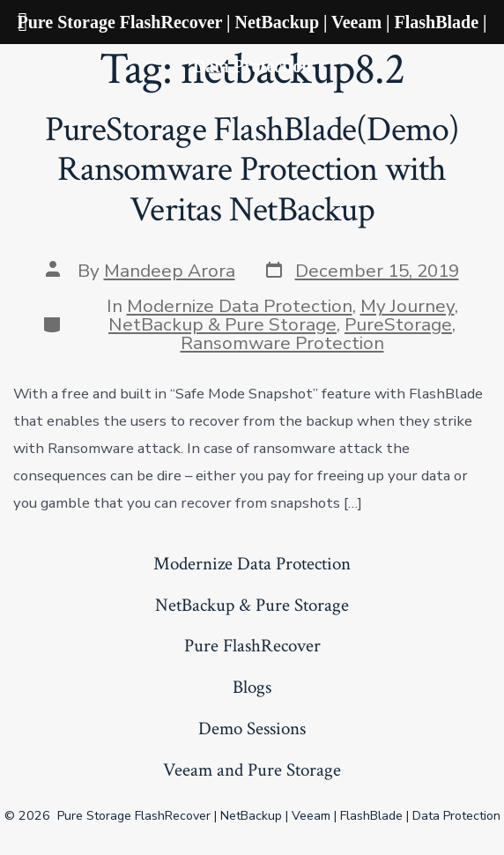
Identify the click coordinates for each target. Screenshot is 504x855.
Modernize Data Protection (240, 306)
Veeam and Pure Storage (252, 770)
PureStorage (398, 324)
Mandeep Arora (170, 271)
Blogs (252, 687)
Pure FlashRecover (252, 646)
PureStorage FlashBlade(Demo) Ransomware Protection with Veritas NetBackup (252, 170)
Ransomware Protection (282, 343)
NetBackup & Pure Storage (222, 324)
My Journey (408, 306)
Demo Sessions (252, 729)
